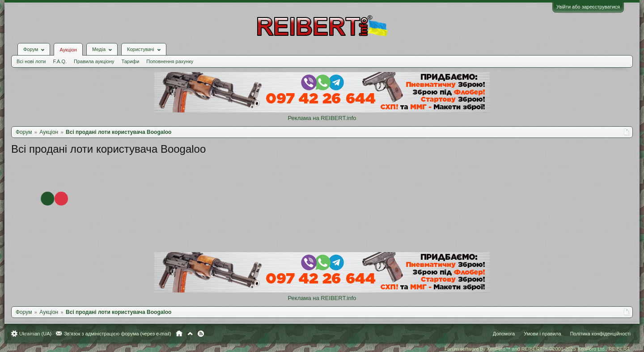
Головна (179, 334)
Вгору (190, 334)
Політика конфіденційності (600, 334)
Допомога (504, 334)
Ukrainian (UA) (35, 334)
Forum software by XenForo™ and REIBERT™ (538, 349)
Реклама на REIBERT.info (322, 118)
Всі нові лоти (31, 61)
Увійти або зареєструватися (588, 7)
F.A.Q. (60, 61)
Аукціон (68, 50)
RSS (201, 334)
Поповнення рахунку (170, 61)
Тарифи (131, 61)
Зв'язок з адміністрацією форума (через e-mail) (118, 334)
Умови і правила (542, 334)
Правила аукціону (94, 61)
